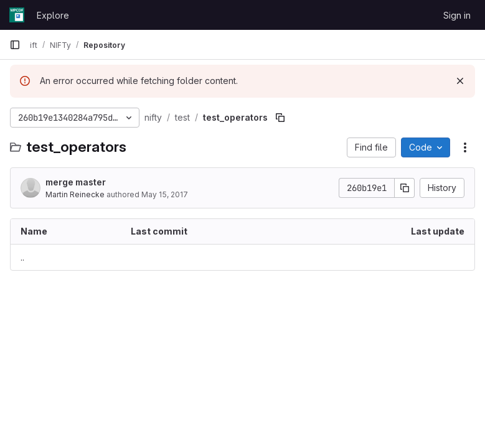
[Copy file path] (280, 118)
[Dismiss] (460, 81)
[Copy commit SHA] (405, 188)
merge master (76, 182)
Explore (53, 15)
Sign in (457, 15)
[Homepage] (17, 15)
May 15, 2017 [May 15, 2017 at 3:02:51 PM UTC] (165, 194)
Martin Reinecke (75, 194)
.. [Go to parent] (22, 257)
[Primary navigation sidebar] (15, 45)
